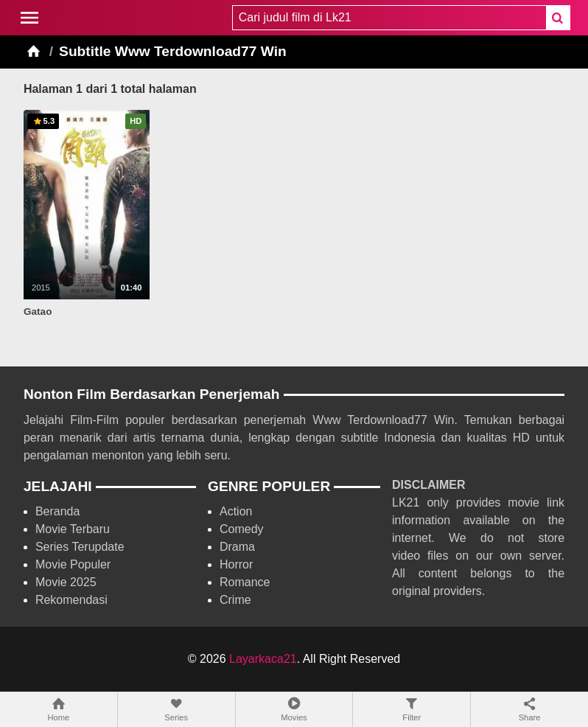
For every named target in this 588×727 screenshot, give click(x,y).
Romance (245, 582)
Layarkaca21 (263, 659)
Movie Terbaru (73, 529)
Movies (294, 709)
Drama (237, 547)
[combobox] (389, 18)
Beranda (58, 511)
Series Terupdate (80, 547)
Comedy (242, 529)
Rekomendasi (71, 600)
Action (236, 511)
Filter (412, 709)
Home (59, 709)
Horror (236, 564)
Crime (235, 600)
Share (529, 709)
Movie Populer (73, 564)
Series (176, 709)
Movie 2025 (66, 582)
